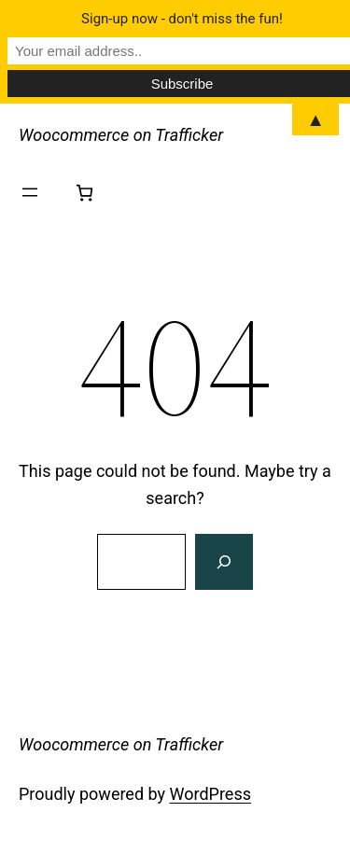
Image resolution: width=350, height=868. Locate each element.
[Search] (224, 562)
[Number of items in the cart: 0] (84, 193)
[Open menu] (30, 192)
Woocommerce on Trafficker (121, 135)
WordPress (210, 794)
